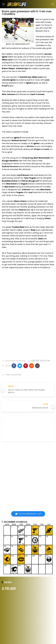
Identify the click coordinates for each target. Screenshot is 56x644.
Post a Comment (13, 375)
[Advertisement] (28, 326)
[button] (14, 366)
